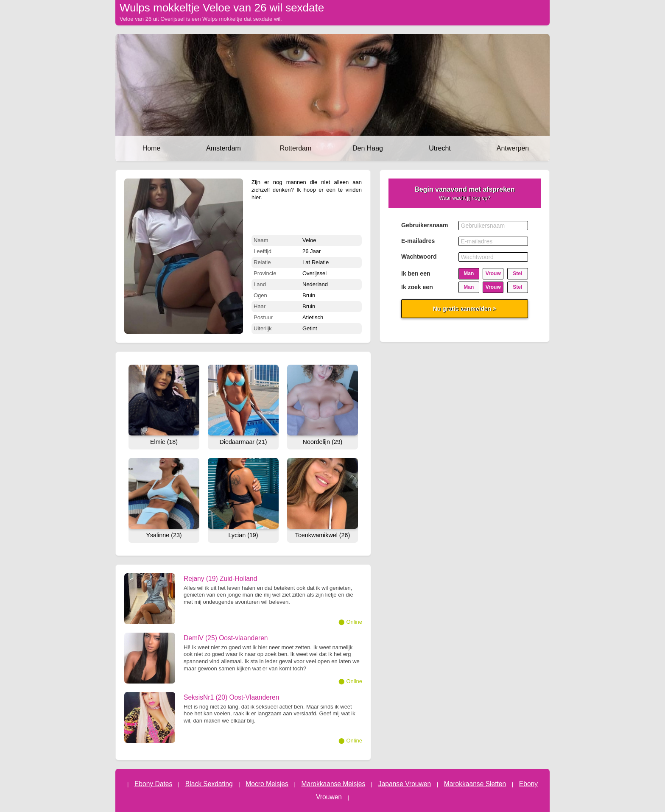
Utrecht (440, 148)
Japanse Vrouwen (405, 784)
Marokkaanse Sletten (475, 784)
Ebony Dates (153, 784)
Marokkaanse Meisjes (333, 784)
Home (152, 148)
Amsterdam (224, 148)
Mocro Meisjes (267, 784)
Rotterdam (296, 148)
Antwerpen (513, 148)
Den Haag (368, 148)
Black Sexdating (209, 784)
